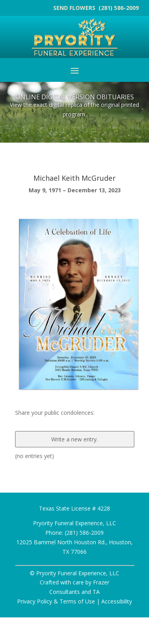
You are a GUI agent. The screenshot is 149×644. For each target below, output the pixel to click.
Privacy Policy (35, 601)
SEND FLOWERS (75, 8)
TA (96, 592)
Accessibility (117, 601)
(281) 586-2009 (119, 8)
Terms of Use (77, 601)
